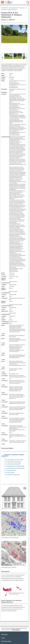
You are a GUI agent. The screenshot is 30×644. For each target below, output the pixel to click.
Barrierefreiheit (6, 641)
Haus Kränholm (9, 470)
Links (3, 638)
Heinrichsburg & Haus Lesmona (13, 460)
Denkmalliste (5, 8)
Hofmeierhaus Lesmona (11, 475)
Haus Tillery (8, 473)
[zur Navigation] (2, 2)
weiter (13, 611)
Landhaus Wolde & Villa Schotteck (14, 468)
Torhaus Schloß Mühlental (12, 462)
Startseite (4, 634)
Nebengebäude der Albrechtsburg (13, 466)
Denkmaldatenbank (13, 8)
